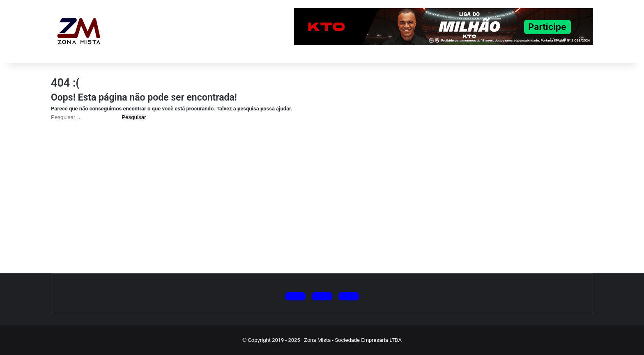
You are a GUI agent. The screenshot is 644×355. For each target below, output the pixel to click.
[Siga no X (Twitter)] (295, 296)
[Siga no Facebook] (349, 296)
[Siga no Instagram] (322, 296)
